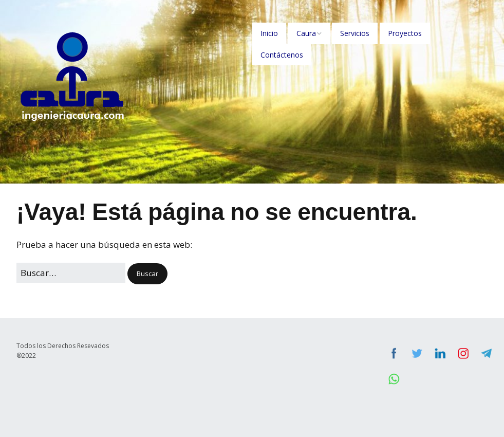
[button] (147, 274)
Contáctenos (282, 55)
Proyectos (405, 33)
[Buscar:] (71, 273)
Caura (306, 33)
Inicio (269, 33)
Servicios (355, 33)
